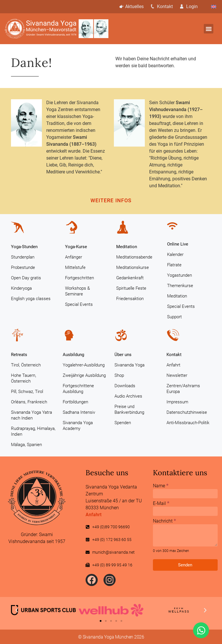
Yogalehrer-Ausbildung (84, 365)
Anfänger (74, 257)
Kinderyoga (21, 288)
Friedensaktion (130, 299)
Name (161, 486)
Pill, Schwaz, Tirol (27, 392)
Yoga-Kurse (76, 247)
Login (191, 6)
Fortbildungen (75, 402)
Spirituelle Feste (131, 288)
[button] (209, 29)
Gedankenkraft (130, 278)
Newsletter (177, 375)
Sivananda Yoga (129, 365)
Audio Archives (128, 396)
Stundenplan (23, 257)
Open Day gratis (26, 278)
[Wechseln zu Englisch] (214, 7)
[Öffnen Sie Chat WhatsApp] (201, 630)
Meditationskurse (133, 267)
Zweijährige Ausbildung (84, 375)
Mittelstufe (75, 267)
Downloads (125, 386)
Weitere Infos (111, 200)
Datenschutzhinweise (187, 412)
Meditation (127, 247)
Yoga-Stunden (24, 247)
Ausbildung (73, 355)
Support (174, 317)
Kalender (175, 254)
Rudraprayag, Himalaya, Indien (33, 431)
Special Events (79, 304)
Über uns (123, 355)
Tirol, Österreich (26, 365)
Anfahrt (173, 365)
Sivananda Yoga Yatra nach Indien (32, 415)
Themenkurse (180, 286)
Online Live (178, 244)
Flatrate (174, 265)
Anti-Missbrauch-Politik (188, 423)
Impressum (177, 402)
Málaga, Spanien (26, 445)
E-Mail (161, 504)
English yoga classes (31, 299)
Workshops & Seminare (77, 291)
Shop (119, 375)
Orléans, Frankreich (29, 402)
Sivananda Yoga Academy (78, 426)
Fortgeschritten (79, 278)
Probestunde (23, 267)
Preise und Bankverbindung (129, 409)
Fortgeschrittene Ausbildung (78, 389)
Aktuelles (131, 6)
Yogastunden (180, 275)
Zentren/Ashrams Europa (183, 389)
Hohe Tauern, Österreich (24, 378)
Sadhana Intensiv (79, 412)
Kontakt (163, 6)
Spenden (123, 423)
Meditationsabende (134, 257)
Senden (185, 565)
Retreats (19, 355)
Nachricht (164, 521)
